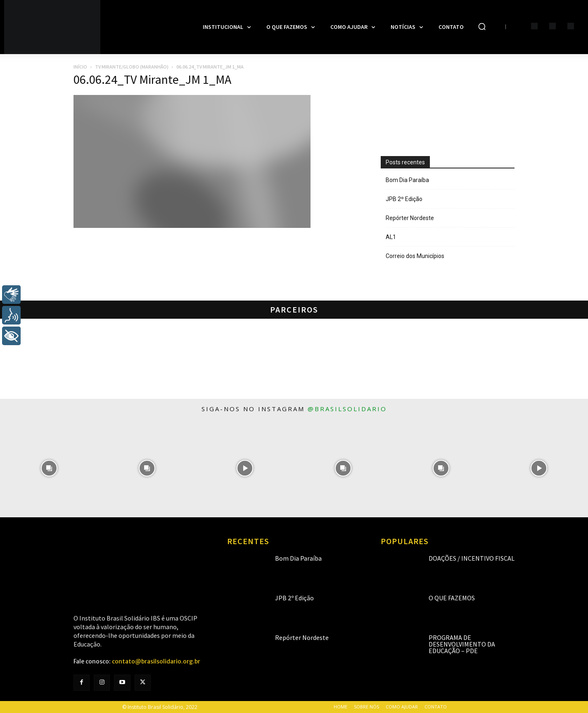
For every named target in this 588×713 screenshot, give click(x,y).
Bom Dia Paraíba (407, 180)
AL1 (391, 237)
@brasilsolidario (347, 409)
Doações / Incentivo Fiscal (472, 558)
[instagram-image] (49, 468)
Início (80, 67)
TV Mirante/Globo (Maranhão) (132, 67)
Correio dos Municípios (415, 256)
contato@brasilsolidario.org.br (156, 661)
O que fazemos (452, 598)
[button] (482, 26)
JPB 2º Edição (404, 199)
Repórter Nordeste (410, 218)
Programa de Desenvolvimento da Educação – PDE (462, 644)
